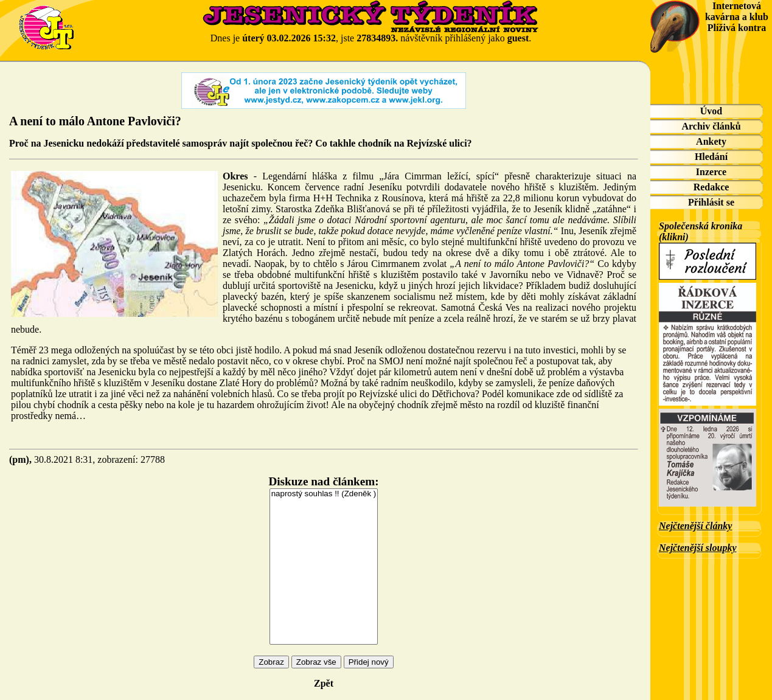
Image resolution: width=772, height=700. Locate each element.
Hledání (711, 157)
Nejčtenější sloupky (698, 548)
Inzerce (711, 172)
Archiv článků (711, 126)
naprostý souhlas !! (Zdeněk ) (324, 494)
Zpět (324, 683)
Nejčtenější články (695, 526)
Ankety (711, 141)
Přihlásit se (711, 202)
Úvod (711, 111)
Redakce (711, 187)
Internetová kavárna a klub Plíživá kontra (737, 17)
